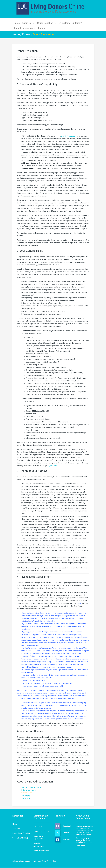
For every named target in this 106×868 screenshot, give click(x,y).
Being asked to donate (29, 791)
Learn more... (81, 846)
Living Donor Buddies (42, 832)
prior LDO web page (68, 136)
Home (18, 22)
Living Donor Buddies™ (28, 27)
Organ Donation (54, 22)
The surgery (26, 796)
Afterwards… (26, 799)
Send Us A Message (21, 838)
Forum (80, 27)
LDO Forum (38, 827)
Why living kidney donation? (31, 788)
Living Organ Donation (21, 834)
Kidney (26, 35)
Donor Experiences (58, 27)
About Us (33, 22)
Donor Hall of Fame (41, 851)
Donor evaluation (27, 793)
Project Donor (52, 466)
